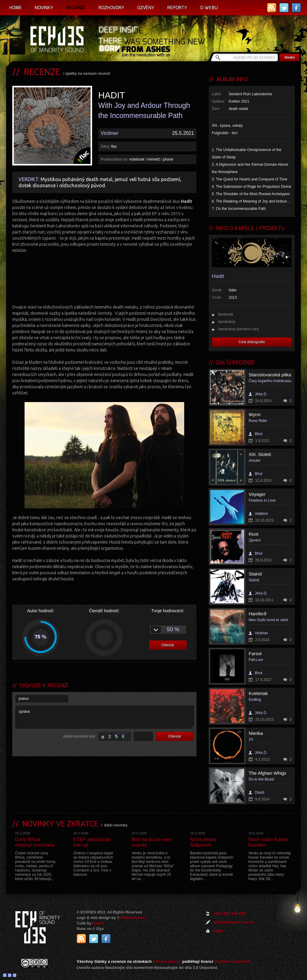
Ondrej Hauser (133, 918)
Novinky (44, 8)
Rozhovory (111, 8)
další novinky (116, 825)
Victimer (110, 133)
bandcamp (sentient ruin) (239, 329)
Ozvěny (146, 8)
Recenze (76, 8)
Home (16, 8)
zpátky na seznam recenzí (88, 74)
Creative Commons (232, 961)
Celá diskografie (252, 342)
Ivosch (98, 923)
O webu (209, 8)
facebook (226, 314)
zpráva (105, 717)
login (218, 931)
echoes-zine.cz (167, 961)
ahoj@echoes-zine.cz (233, 922)
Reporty (177, 8)
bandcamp (227, 322)
